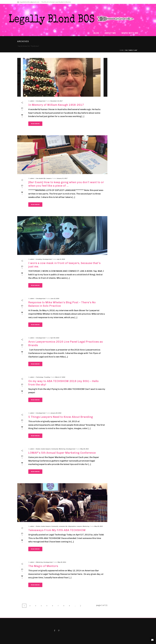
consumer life (63, 526)
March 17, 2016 (60, 377)
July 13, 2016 (61, 259)
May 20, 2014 (62, 562)
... (75, 606)
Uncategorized (41, 101)
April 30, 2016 (55, 338)
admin (32, 101)
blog (96, 33)
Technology (40, 377)
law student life (41, 178)
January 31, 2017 (62, 178)
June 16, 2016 (55, 299)
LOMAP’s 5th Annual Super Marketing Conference (62, 453)
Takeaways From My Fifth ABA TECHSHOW (57, 530)
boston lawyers (46, 449)
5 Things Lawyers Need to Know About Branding (61, 417)
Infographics (72, 526)
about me (110, 33)
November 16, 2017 (57, 101)
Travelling (47, 377)
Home (122, 50)
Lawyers (49, 178)
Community (55, 449)
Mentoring (62, 449)
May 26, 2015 (85, 449)
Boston (38, 449)
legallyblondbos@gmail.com (30, 2)
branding (39, 259)
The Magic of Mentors (43, 566)
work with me (130, 33)
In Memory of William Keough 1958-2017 (56, 105)
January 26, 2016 (56, 413)
